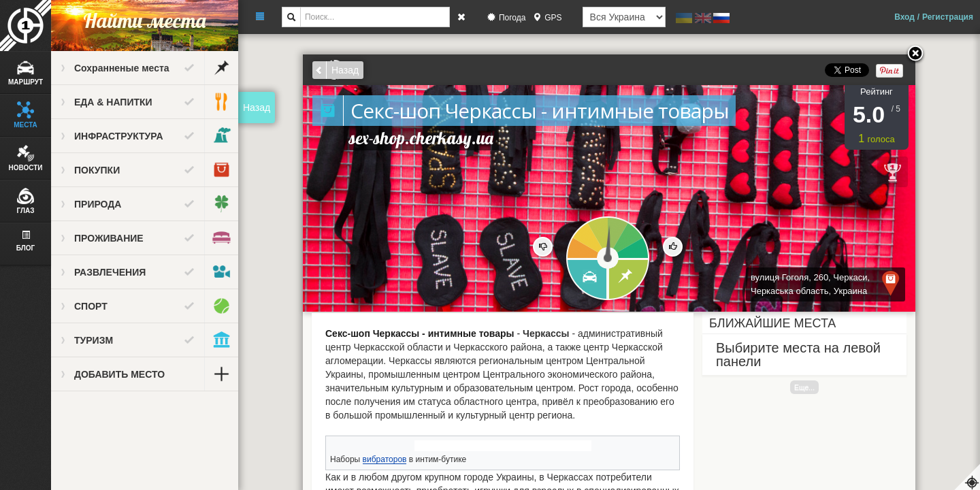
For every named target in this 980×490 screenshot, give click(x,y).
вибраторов (385, 459)
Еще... (804, 387)
